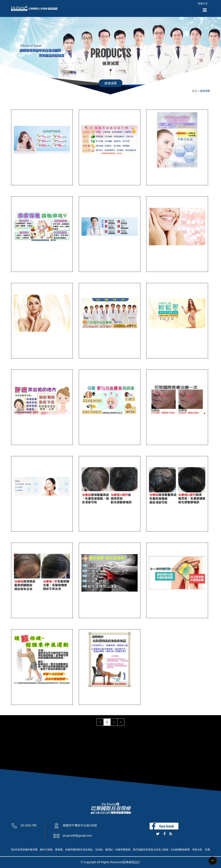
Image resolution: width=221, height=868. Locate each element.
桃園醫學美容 (92, 260)
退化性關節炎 (25, 693)
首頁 (194, 91)
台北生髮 (89, 519)
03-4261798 (29, 825)
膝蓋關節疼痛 (92, 693)
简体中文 (203, 4)
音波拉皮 (156, 173)
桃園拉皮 (21, 260)
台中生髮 (156, 519)
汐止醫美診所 (25, 173)
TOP (213, 861)
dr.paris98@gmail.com (78, 836)
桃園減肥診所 (92, 346)
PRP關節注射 (92, 606)
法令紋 (154, 433)
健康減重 (111, 83)
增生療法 (89, 173)
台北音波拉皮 (160, 260)
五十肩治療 (158, 606)
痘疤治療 (89, 433)
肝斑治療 (21, 433)
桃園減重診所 (160, 346)
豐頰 (17, 346)
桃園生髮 (21, 606)
